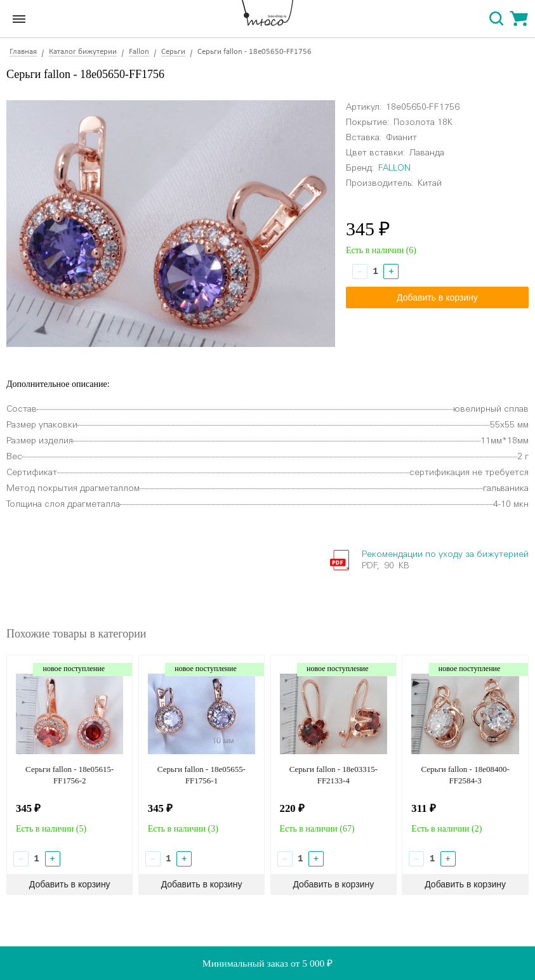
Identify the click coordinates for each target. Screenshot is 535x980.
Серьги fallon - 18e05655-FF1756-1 (201, 775)
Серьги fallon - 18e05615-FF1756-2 (69, 775)
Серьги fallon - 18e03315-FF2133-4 (334, 775)
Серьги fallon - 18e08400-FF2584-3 (465, 775)
